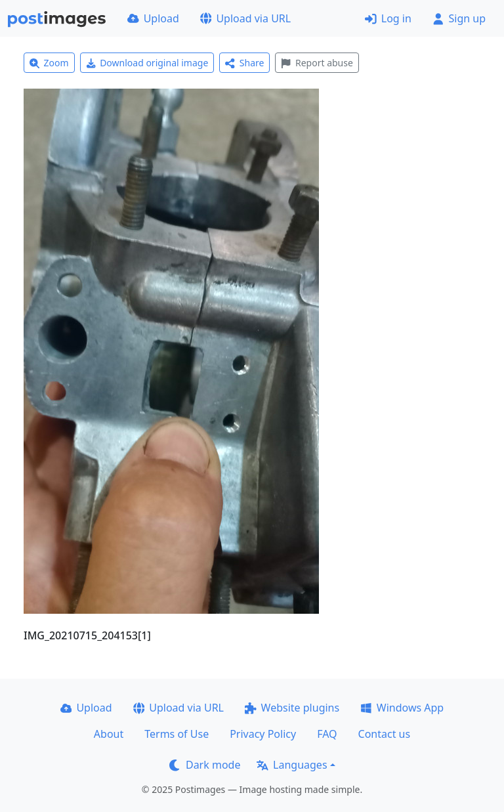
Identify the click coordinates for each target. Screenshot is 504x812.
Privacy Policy (263, 734)
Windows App (402, 708)
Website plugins (292, 708)
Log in (388, 18)
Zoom (49, 63)
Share (244, 63)
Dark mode (205, 765)
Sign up (459, 18)
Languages (292, 765)
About (109, 734)
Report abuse (317, 63)
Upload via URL (245, 18)
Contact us (385, 734)
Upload (153, 18)
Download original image (147, 63)
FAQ (327, 734)
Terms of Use (177, 734)
